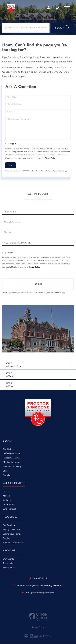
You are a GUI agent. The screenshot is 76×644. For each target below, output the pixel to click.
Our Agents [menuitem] (8, 559)
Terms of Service (59, 171)
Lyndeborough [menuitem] (10, 509)
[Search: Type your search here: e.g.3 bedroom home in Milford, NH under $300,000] (26, 28)
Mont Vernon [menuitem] (9, 505)
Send (10, 165)
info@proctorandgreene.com (38, 593)
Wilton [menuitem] (6, 492)
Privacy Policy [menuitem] (9, 568)
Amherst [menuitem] (7, 501)
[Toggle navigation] (67, 8)
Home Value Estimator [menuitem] (13, 543)
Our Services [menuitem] (9, 526)
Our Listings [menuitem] (9, 450)
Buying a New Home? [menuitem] (13, 530)
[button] (62, 28)
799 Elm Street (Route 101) (38, 586)
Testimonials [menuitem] (9, 564)
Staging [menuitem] (7, 539)
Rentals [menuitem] (6, 476)
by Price (9, 386)
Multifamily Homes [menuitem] (12, 463)
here (50, 68)
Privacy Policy (50, 159)
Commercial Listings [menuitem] (12, 467)
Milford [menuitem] (6, 496)
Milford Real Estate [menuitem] (12, 454)
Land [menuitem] (5, 471)
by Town (10, 376)
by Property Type (14, 366)
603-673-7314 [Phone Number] (57, 8)
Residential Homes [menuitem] (12, 458)
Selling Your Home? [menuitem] (12, 534)
